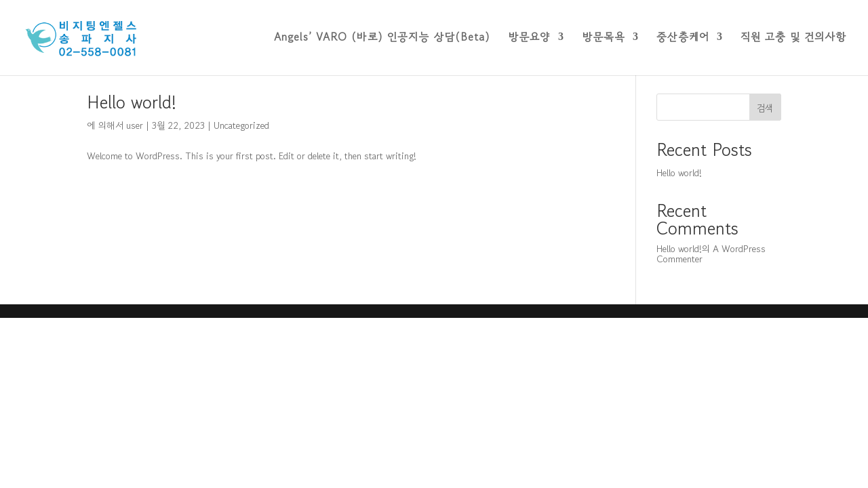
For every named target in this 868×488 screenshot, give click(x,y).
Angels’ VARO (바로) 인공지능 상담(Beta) (382, 40)
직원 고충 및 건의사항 (793, 40)
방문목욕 (604, 40)
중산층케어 (683, 40)
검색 (765, 108)
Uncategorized (241, 125)
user (135, 125)
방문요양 (529, 40)
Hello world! (132, 102)
